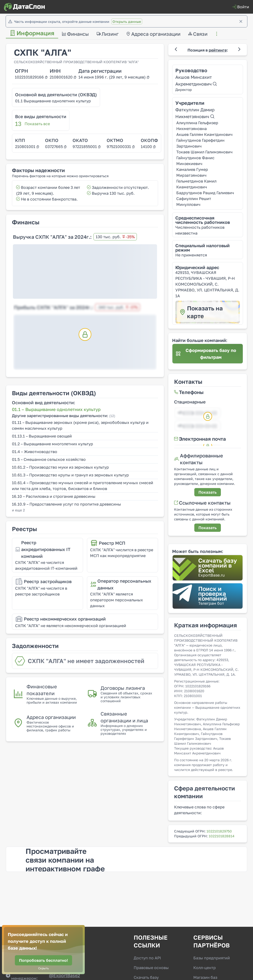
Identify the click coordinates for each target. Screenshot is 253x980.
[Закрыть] (241, 21)
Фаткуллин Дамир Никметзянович (195, 113)
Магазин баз (205, 977)
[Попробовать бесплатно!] (43, 960)
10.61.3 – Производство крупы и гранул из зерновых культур (70, 475)
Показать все (37, 124)
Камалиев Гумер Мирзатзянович (192, 172)
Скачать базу (146, 977)
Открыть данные (127, 22)
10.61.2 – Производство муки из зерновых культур (60, 467)
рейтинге (218, 50)
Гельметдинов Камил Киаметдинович (196, 184)
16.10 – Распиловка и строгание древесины (54, 496)
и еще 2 (18, 510)
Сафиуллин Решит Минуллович (194, 201)
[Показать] (208, 492)
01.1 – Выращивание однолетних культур (56, 409)
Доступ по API (147, 958)
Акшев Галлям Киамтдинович (204, 134)
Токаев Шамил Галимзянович (204, 152)
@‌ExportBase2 (64, 975)
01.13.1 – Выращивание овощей (42, 436)
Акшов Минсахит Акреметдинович (196, 80)
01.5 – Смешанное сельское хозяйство (49, 459)
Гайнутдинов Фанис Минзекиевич (195, 161)
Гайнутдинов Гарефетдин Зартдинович (200, 143)
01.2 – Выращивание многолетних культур (52, 444)
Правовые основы (151, 968)
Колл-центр (205, 968)
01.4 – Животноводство (35, 452)
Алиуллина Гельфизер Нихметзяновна (197, 126)
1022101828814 (222, 836)
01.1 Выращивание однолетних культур (53, 101)
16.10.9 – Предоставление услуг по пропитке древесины (66, 504)
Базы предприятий (212, 958)
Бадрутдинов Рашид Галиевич (205, 193)
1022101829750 (219, 831)
